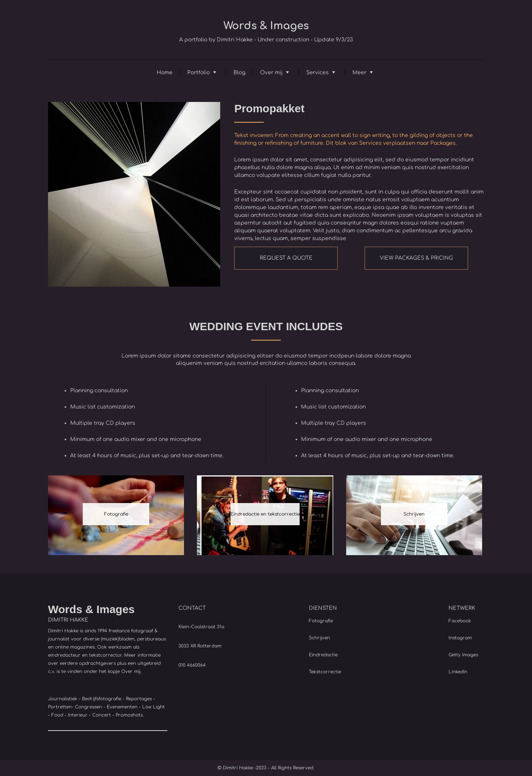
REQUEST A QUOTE (286, 258)
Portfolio (199, 73)
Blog (239, 73)
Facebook (460, 621)
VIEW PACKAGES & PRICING (416, 258)
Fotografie (116, 514)
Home (165, 73)
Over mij (271, 73)
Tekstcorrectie (325, 672)
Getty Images (463, 655)
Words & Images (266, 26)
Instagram (460, 638)
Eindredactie (323, 655)
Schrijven (414, 514)
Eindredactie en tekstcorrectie (265, 514)
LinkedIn (458, 672)
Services (318, 73)
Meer (359, 73)
